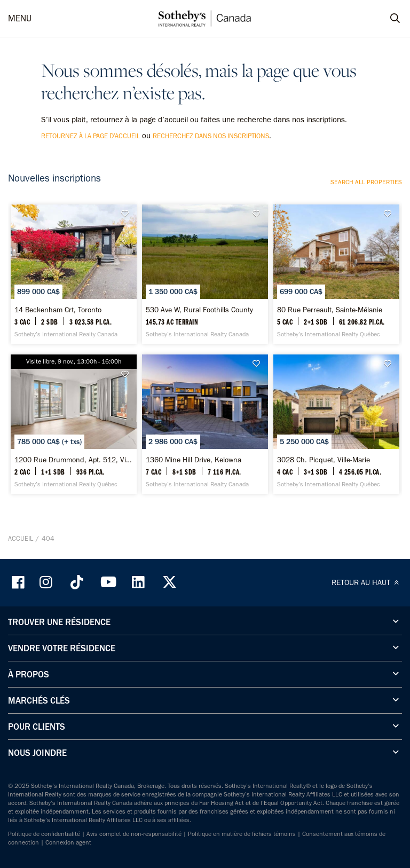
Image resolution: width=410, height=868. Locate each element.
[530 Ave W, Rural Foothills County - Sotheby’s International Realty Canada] (205, 274)
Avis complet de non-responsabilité (134, 834)
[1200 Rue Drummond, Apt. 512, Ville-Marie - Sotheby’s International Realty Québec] (74, 424)
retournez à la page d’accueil (90, 136)
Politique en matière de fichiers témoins (242, 834)
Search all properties (366, 182)
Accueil (21, 538)
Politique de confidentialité (44, 834)
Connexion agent (68, 842)
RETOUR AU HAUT (367, 582)
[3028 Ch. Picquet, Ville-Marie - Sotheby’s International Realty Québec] (336, 424)
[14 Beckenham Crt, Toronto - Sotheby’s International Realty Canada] (74, 274)
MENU (20, 18)
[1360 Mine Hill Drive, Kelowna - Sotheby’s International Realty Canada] (205, 424)
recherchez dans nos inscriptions (211, 136)
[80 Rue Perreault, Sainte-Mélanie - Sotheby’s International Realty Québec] (336, 274)
